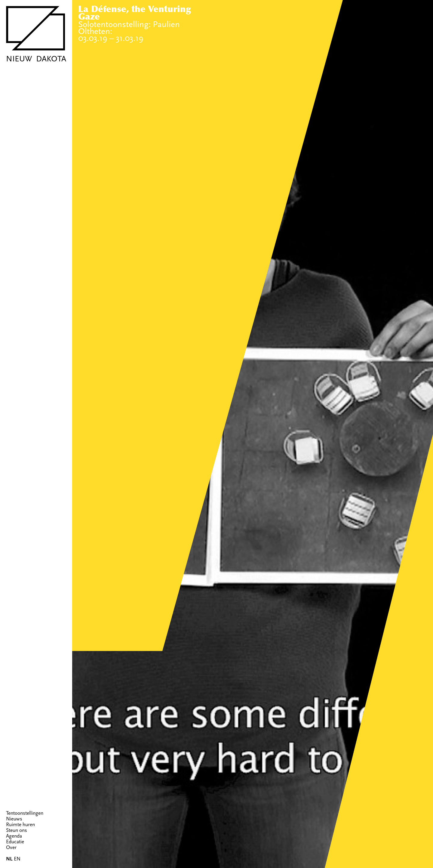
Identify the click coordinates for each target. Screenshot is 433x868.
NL (9, 859)
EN (17, 859)
